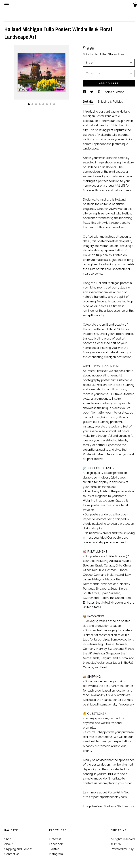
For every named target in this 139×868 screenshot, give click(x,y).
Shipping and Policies (18, 849)
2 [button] (32, 104)
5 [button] (43, 104)
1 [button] (29, 104)
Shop (8, 839)
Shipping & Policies (110, 102)
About (9, 844)
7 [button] (50, 104)
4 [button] (40, 104)
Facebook (56, 844)
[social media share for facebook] (85, 92)
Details (89, 102)
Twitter (54, 849)
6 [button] (47, 104)
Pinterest (55, 839)
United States (108, 54)
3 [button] (36, 104)
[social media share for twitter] (92, 92)
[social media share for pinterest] (99, 92)
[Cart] (135, 5)
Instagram (56, 854)
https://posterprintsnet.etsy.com (105, 797)
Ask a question (115, 92)
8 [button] (54, 104)
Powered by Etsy (122, 849)
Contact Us (12, 854)
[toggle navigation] (7, 5)
